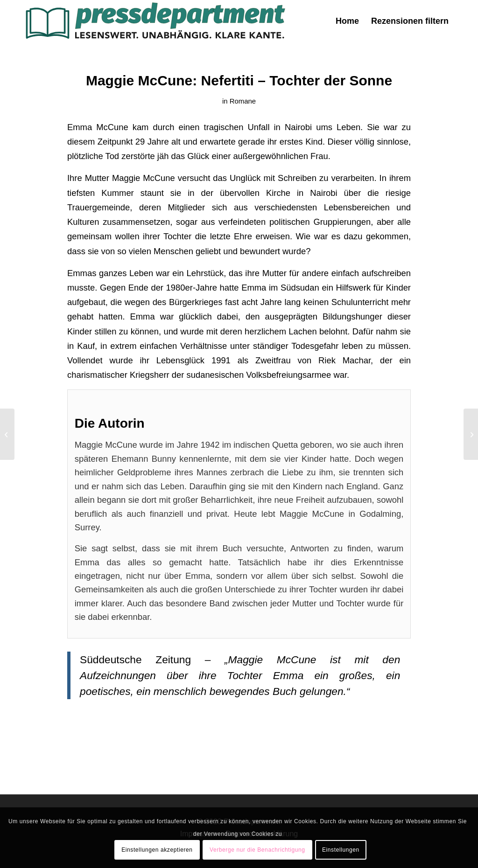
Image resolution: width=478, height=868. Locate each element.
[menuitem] (347, 21)
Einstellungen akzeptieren (157, 850)
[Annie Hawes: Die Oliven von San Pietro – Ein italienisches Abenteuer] (471, 434)
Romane (243, 101)
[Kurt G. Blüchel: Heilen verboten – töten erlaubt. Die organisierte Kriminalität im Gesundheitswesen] (7, 434)
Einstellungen (341, 850)
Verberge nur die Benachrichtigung (257, 850)
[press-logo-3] (155, 21)
